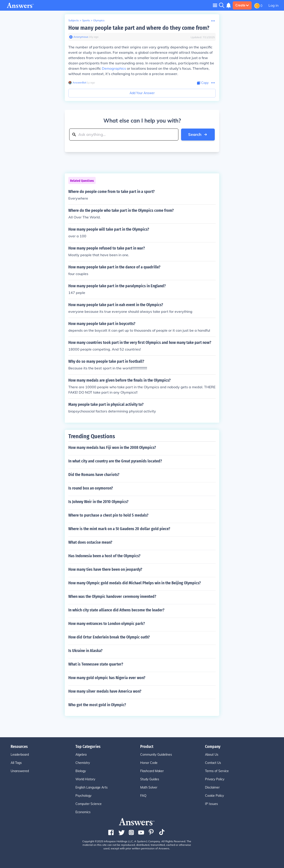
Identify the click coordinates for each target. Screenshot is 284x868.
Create (242, 5)
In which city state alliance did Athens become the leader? (116, 610)
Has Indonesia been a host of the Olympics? (104, 556)
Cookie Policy (214, 796)
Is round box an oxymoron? (91, 488)
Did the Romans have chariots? (94, 475)
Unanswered (20, 771)
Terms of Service (217, 771)
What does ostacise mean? (90, 542)
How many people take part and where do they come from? (139, 28)
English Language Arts (92, 787)
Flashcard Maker (152, 771)
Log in (273, 5)
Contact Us (213, 763)
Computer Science (89, 804)
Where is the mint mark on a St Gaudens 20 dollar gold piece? (119, 529)
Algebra (81, 755)
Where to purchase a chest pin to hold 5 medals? (108, 515)
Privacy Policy (215, 779)
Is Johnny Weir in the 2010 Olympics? (98, 502)
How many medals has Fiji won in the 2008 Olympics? (112, 448)
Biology (81, 771)
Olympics (99, 20)
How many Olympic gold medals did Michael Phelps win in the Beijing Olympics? (135, 583)
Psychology (83, 796)
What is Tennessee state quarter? (96, 664)
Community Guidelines (156, 755)
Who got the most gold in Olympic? (97, 705)
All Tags (16, 763)
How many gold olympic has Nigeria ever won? (107, 678)
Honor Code (149, 763)
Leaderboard (20, 755)
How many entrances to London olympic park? (107, 624)
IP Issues (211, 804)
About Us (212, 755)
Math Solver (149, 787)
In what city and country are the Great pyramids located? (115, 461)
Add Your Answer (142, 93)
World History (85, 779)
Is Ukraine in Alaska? (85, 651)
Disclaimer (212, 787)
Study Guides (150, 779)
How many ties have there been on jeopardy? (105, 569)
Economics (83, 812)
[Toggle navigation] (215, 5)
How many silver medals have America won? (105, 691)
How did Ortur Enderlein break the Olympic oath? (109, 637)
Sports (86, 20)
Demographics (114, 68)
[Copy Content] (203, 83)
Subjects (74, 20)
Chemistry (83, 763)
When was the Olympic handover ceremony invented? (112, 597)
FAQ (143, 796)
